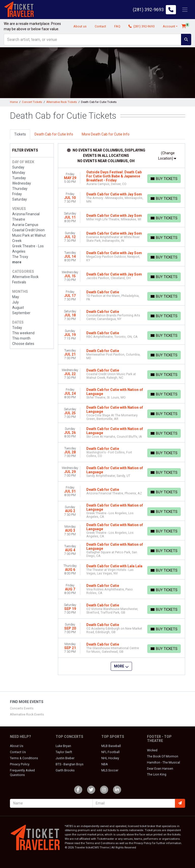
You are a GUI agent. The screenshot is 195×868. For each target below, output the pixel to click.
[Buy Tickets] (164, 179)
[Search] (93, 40)
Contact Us (18, 752)
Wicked (152, 750)
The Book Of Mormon (163, 756)
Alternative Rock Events (27, 714)
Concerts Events (22, 708)
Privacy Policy (20, 764)
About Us (17, 746)
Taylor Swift (64, 752)
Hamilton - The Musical (164, 763)
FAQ (117, 26)
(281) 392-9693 (142, 26)
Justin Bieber (65, 758)
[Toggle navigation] (185, 10)
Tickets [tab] (20, 134)
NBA (105, 764)
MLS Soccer (110, 770)
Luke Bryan (63, 746)
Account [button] (169, 26)
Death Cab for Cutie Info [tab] (54, 134)
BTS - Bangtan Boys (70, 764)
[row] (122, 178)
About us (80, 26)
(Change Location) (167, 156)
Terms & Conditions (24, 758)
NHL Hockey (110, 758)
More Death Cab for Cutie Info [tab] (106, 134)
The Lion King (157, 774)
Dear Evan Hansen (160, 769)
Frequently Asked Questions (22, 773)
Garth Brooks (65, 770)
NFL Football (110, 752)
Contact (100, 26)
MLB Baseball (111, 746)
